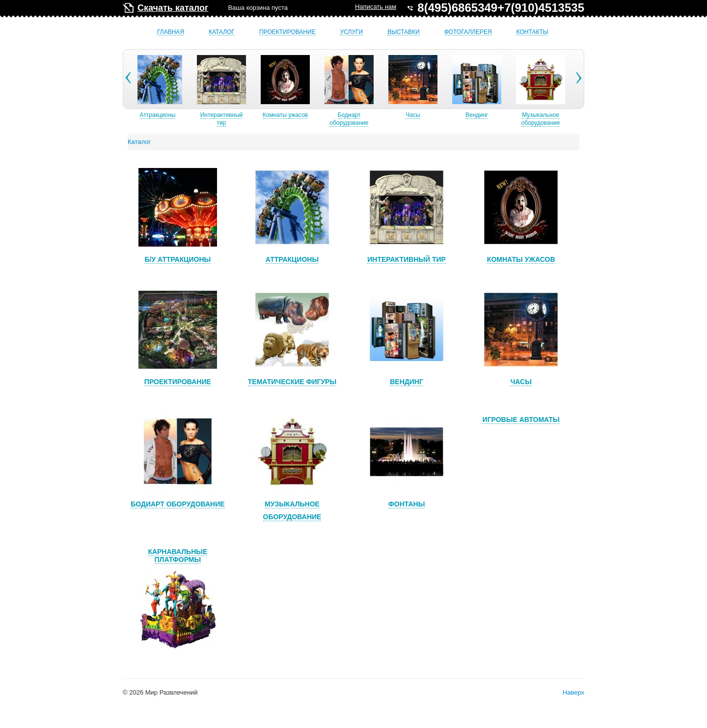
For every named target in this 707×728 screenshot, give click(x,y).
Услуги (352, 32)
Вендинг (477, 115)
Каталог (222, 32)
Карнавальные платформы (177, 556)
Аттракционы (158, 115)
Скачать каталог (173, 8)
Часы (413, 115)
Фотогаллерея (468, 32)
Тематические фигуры (292, 382)
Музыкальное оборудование (541, 119)
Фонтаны (407, 504)
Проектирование (287, 32)
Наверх (573, 692)
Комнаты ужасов (286, 115)
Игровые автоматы (521, 420)
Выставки (403, 32)
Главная (171, 32)
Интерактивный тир (222, 119)
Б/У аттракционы (177, 259)
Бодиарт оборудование (350, 119)
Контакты (532, 32)
